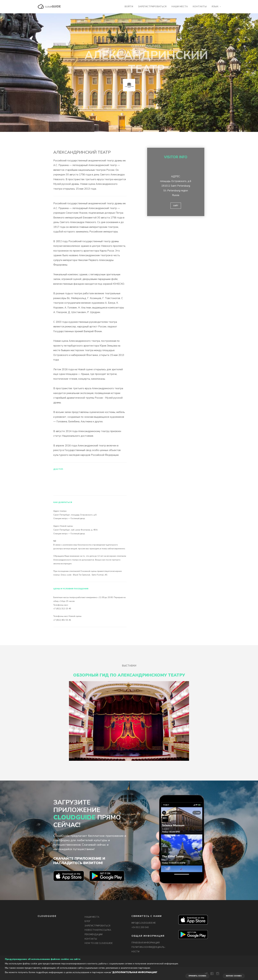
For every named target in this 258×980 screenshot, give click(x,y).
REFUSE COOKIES (234, 976)
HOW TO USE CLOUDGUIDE (99, 943)
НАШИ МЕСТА (180, 7)
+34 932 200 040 (140, 927)
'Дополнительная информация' (135, 972)
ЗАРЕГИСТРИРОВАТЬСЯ (152, 7)
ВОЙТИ (129, 7)
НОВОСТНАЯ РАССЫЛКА (98, 930)
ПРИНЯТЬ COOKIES (197, 976)
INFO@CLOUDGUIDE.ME (144, 923)
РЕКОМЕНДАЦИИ (94, 935)
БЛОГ (88, 921)
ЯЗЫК (215, 7)
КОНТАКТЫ (200, 7)
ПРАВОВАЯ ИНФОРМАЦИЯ (146, 943)
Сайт (176, 206)
